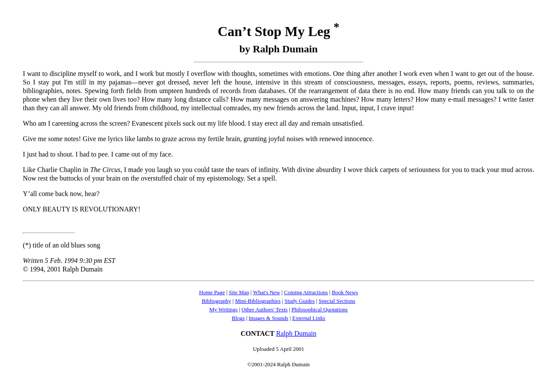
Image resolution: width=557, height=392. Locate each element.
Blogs (238, 318)
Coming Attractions (306, 292)
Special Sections (337, 301)
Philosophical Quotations (320, 309)
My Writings (223, 309)
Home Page (212, 292)
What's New (266, 292)
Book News (345, 292)
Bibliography (216, 301)
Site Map (239, 292)
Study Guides (299, 301)
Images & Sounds (268, 318)
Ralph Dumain (296, 333)
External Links (309, 318)
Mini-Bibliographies (258, 301)
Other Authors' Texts (264, 309)
